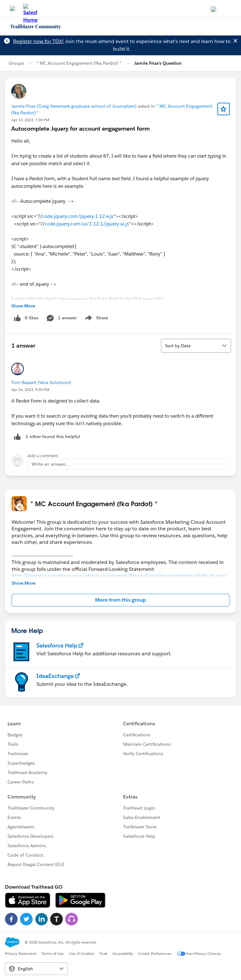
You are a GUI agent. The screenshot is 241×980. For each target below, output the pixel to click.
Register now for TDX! (38, 41)
